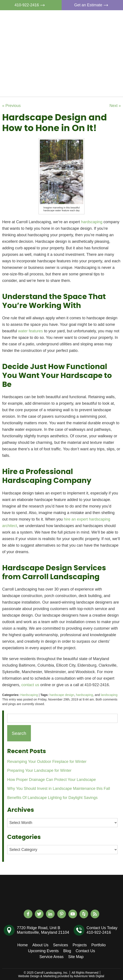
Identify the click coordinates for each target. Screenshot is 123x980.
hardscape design (62, 695)
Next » (115, 106)
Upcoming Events (100, 68)
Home (90, 18)
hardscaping (84, 695)
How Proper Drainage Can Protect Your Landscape (51, 780)
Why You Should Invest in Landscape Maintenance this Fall (59, 789)
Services (92, 38)
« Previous (11, 106)
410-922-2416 (31, 5)
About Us (93, 28)
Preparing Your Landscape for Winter (39, 770)
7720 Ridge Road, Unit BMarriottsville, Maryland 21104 (43, 930)
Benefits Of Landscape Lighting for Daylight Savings (52, 798)
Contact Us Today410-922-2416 (102, 930)
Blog (89, 78)
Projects (92, 48)
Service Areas (51, 957)
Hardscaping (29, 695)
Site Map (76, 957)
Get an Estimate (92, 5)
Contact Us (94, 88)
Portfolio (92, 58)
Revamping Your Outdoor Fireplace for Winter (47, 762)
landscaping (109, 695)
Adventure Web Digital (89, 976)
